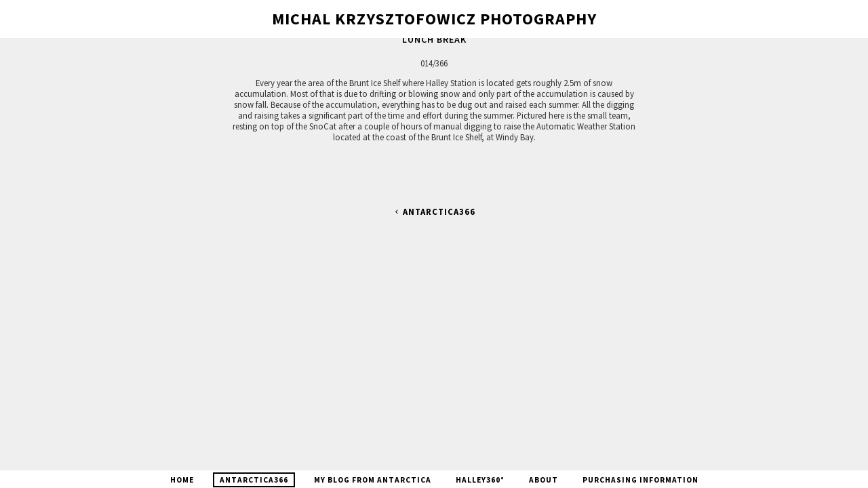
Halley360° (480, 480)
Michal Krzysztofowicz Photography (434, 19)
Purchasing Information (640, 480)
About (544, 480)
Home (182, 480)
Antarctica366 (434, 212)
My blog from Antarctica (373, 480)
